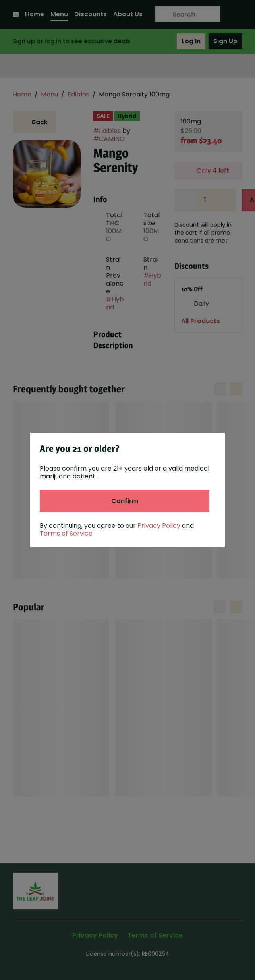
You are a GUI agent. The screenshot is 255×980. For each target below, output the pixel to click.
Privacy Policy (159, 526)
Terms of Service (66, 533)
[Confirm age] (125, 501)
